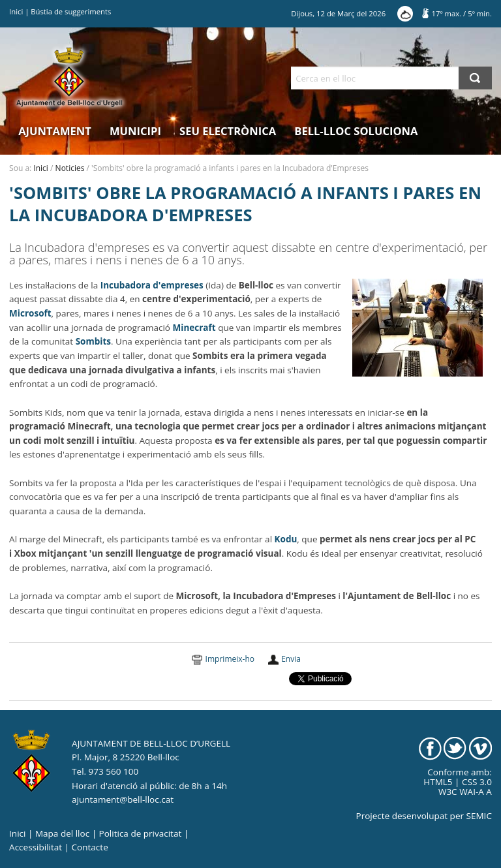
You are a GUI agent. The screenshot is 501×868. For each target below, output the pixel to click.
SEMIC (479, 816)
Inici (16, 11)
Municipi (135, 131)
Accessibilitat (36, 847)
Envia (291, 659)
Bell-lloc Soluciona (356, 131)
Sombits (93, 341)
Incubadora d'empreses (151, 285)
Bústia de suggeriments (71, 11)
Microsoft (30, 313)
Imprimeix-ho (230, 659)
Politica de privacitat (141, 833)
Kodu (286, 539)
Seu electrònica (228, 131)
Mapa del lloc (62, 833)
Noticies (70, 168)
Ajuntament (55, 131)
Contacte (90, 847)
